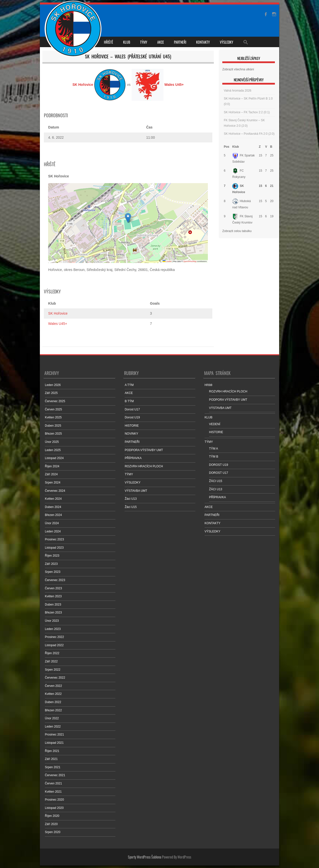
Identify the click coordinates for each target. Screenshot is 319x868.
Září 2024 (51, 474)
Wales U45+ (58, 324)
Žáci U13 (131, 499)
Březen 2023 (53, 613)
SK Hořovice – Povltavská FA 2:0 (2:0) (249, 134)
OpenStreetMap (190, 261)
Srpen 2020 (53, 832)
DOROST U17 (219, 473)
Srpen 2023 (53, 572)
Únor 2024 (52, 523)
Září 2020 (51, 824)
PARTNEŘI (180, 42)
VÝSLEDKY (227, 42)
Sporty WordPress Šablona (145, 857)
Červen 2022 (53, 686)
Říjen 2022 (52, 653)
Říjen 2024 (52, 466)
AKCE (161, 42)
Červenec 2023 (55, 580)
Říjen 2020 (52, 816)
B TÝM (129, 401)
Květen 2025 (53, 417)
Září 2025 (51, 393)
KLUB (127, 42)
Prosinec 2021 (54, 735)
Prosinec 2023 (54, 539)
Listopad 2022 (54, 645)
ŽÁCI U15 (216, 481)
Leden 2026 (53, 385)
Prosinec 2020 (54, 800)
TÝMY (144, 42)
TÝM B (214, 457)
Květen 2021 (53, 792)
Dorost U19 (132, 417)
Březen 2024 (53, 515)
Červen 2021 (53, 783)
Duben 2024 (53, 507)
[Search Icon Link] (246, 42)
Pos (227, 147)
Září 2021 (51, 759)
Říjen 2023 (52, 556)
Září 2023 (51, 564)
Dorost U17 (132, 409)
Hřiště (109, 42)
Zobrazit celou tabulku (237, 231)
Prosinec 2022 (54, 637)
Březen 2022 (53, 710)
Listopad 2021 (54, 743)
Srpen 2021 (53, 767)
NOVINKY (131, 434)
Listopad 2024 (54, 458)
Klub (236, 147)
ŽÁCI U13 (216, 489)
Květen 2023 (53, 596)
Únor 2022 (52, 718)
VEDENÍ (215, 424)
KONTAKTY (203, 42)
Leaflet (167, 261)
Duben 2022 (53, 702)
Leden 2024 (53, 531)
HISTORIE (132, 426)
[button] (128, 218)
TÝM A (214, 449)
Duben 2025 (53, 426)
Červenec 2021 (55, 775)
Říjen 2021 (52, 751)
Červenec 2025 (55, 401)
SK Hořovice (58, 313)
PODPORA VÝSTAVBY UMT (144, 450)
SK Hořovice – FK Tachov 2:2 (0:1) (247, 112)
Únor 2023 (52, 621)
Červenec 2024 (55, 491)
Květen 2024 (53, 499)
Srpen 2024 (53, 483)
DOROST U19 (219, 465)
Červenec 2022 (55, 678)
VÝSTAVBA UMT (136, 491)
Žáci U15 (131, 507)
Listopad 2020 (54, 808)
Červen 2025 (53, 409)
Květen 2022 (53, 694)
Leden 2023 (53, 629)
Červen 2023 (53, 588)
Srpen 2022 (53, 670)
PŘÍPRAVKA (133, 458)
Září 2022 (51, 661)
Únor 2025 (52, 442)
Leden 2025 (53, 450)
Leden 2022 (53, 727)
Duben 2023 (53, 605)
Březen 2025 (53, 434)
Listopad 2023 (54, 548)
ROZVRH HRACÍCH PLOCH (144, 466)
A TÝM (129, 385)
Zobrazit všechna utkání (238, 69)
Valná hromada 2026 (238, 91)
